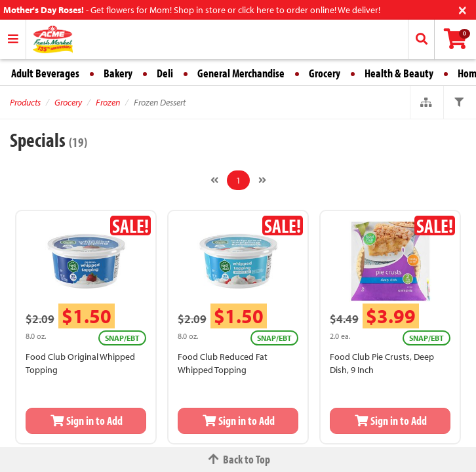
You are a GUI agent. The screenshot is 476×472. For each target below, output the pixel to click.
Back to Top (238, 459)
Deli (165, 73)
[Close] (463, 9)
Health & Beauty (399, 73)
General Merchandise (241, 73)
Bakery (118, 73)
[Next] (262, 180)
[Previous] (214, 180)
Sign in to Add (86, 421)
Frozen (108, 102)
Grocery (325, 73)
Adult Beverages (45, 73)
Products (25, 102)
